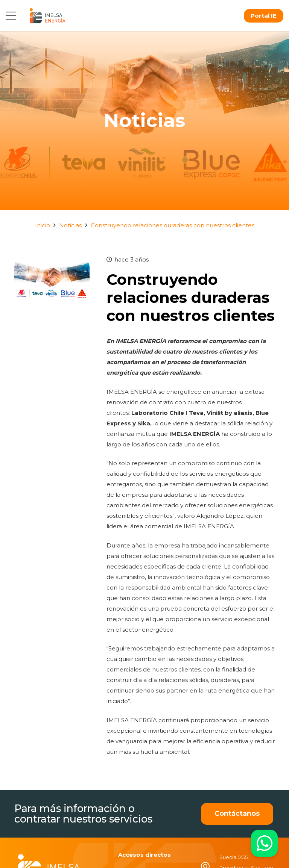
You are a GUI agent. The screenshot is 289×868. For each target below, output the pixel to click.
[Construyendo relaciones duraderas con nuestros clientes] (52, 259)
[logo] (47, 16)
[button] (11, 16)
